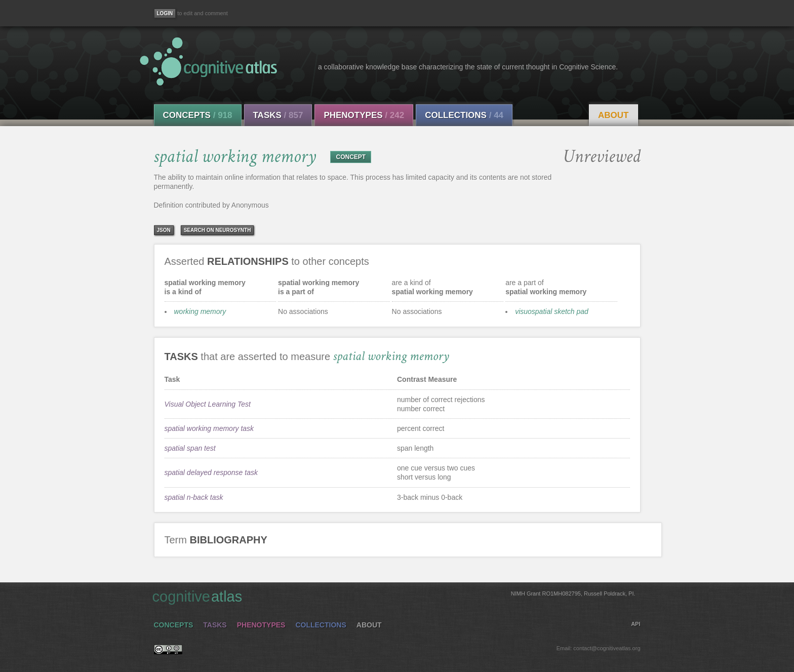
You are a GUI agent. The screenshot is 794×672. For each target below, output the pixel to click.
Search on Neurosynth (217, 230)
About (613, 115)
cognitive (394, 596)
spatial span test (190, 448)
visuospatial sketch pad (552, 311)
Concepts (198, 115)
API (636, 624)
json (164, 230)
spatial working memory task (209, 428)
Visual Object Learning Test (208, 404)
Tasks (278, 115)
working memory (200, 311)
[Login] (165, 13)
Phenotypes (364, 115)
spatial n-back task (194, 497)
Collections (464, 115)
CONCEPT (351, 157)
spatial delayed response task (211, 472)
